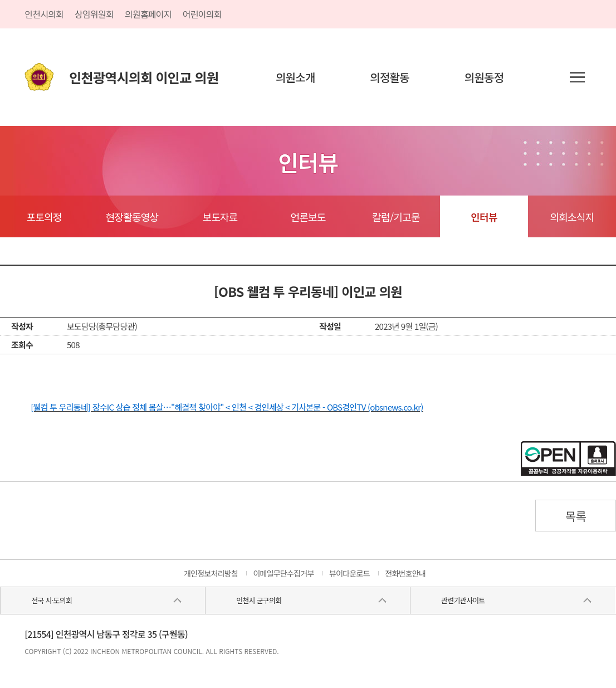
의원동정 (484, 77)
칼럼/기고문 (396, 217)
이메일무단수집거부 (283, 573)
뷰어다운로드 (349, 573)
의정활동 (390, 77)
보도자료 (220, 217)
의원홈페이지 (148, 14)
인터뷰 (484, 217)
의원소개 (295, 77)
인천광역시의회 (144, 77)
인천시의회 (44, 14)
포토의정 (44, 217)
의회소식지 (572, 217)
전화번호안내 (405, 573)
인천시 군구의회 (259, 600)
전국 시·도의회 (52, 600)
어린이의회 (202, 14)
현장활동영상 (132, 217)
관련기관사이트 (463, 600)
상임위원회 (94, 14)
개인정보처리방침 (211, 573)
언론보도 (308, 217)
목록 (576, 516)
